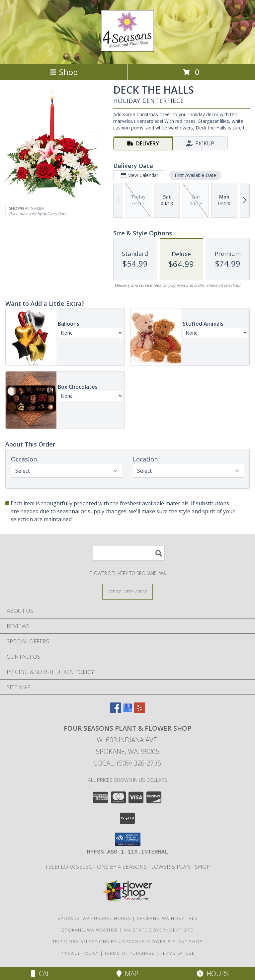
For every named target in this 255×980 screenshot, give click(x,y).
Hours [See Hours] (213, 974)
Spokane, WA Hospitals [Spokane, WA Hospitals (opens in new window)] (167, 918)
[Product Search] (129, 553)
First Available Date (195, 175)
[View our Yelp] (139, 711)
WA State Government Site (159, 930)
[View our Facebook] (116, 711)
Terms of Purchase (129, 953)
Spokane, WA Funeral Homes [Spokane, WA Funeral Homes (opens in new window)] (94, 918)
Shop (64, 72)
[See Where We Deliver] (127, 591)
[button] (128, 839)
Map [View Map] (127, 974)
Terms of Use (177, 953)
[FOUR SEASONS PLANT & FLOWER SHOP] (127, 48)
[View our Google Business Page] (127, 711)
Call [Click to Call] (42, 974)
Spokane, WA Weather (90, 930)
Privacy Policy (80, 953)
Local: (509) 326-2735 (127, 763)
